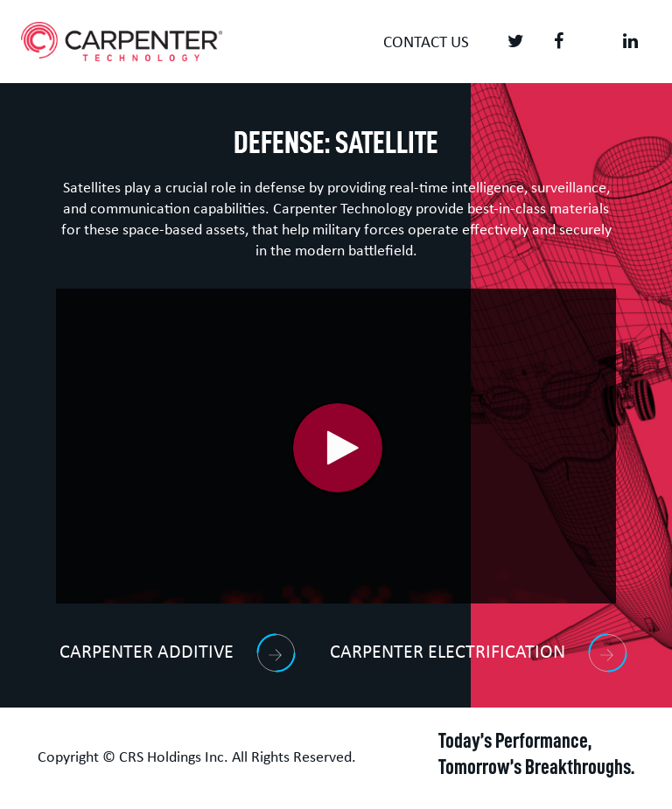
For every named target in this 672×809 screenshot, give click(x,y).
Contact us (426, 43)
